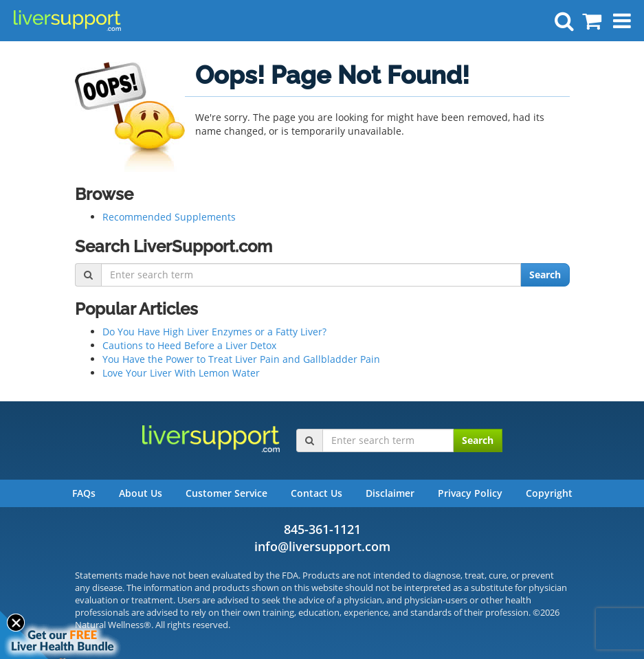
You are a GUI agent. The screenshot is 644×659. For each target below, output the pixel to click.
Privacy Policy (470, 493)
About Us (141, 493)
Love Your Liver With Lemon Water (181, 373)
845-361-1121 (322, 529)
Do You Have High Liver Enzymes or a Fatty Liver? (214, 332)
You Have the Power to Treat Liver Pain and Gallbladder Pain (241, 359)
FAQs (84, 493)
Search (545, 275)
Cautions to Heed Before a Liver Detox (189, 345)
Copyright (549, 493)
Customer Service (226, 493)
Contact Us (317, 493)
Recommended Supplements (169, 217)
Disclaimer (390, 493)
